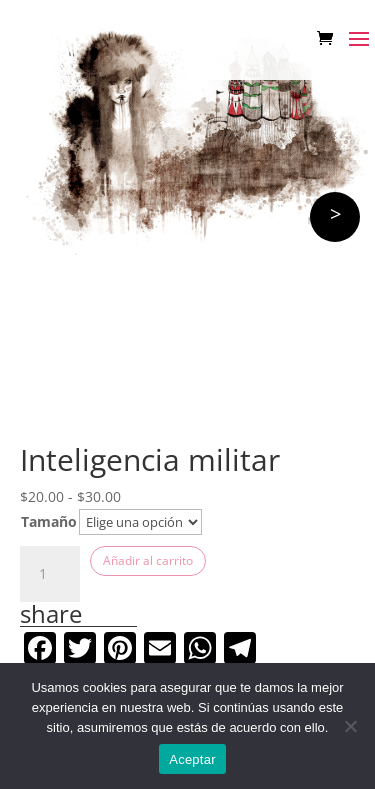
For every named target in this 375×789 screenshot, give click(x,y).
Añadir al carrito (148, 560)
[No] (350, 726)
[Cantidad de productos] (50, 574)
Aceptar (192, 759)
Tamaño (49, 521)
